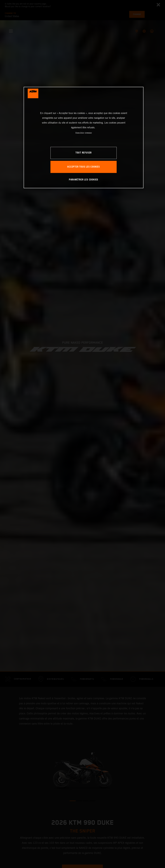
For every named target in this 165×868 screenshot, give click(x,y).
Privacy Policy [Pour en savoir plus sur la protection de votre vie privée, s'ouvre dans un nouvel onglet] (80, 133)
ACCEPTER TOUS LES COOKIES (84, 167)
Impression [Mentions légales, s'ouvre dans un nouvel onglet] (88, 133)
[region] (84, 138)
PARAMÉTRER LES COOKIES (84, 180)
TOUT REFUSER (84, 153)
